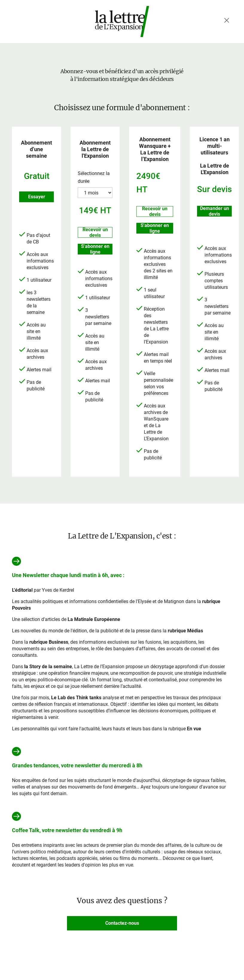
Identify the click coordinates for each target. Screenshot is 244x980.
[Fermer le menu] (227, 20)
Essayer (37, 197)
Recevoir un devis (95, 232)
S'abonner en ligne (95, 249)
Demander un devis (215, 211)
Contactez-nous (122, 923)
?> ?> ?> (95, 193)
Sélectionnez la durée (94, 177)
